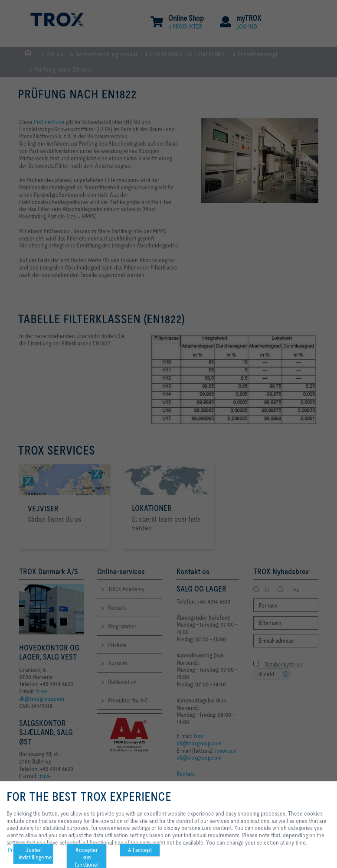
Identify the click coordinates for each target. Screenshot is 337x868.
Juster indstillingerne (35, 853)
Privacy (16, 850)
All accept (140, 850)
